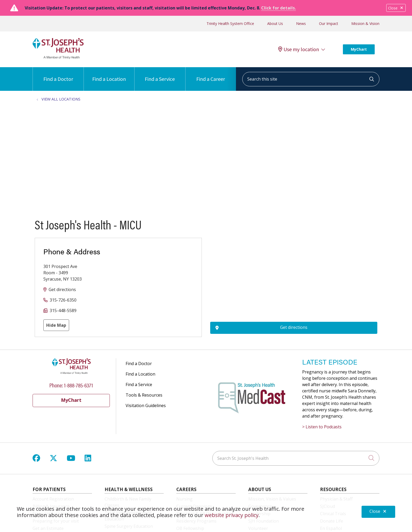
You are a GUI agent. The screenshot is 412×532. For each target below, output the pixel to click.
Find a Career (211, 75)
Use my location (299, 49)
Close (396, 8)
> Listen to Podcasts (322, 427)
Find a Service (160, 75)
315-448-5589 (63, 310)
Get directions (62, 289)
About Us (275, 23)
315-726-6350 (63, 300)
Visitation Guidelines (146, 405)
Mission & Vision (365, 23)
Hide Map (56, 325)
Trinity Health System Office (230, 23)
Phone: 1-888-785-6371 (71, 385)
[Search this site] (311, 79)
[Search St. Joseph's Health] (296, 458)
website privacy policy (232, 515)
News (301, 23)
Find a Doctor (58, 75)
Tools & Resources (144, 395)
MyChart (359, 49)
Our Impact (329, 23)
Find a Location (109, 75)
